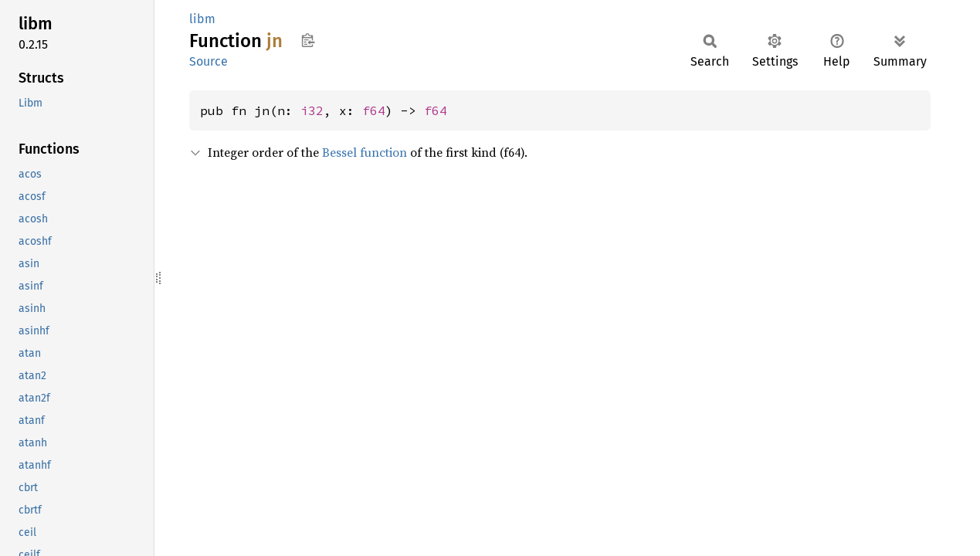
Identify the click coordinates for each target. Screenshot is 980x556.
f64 (374, 110)
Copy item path (308, 40)
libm (202, 19)
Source (209, 61)
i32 (312, 110)
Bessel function (365, 152)
